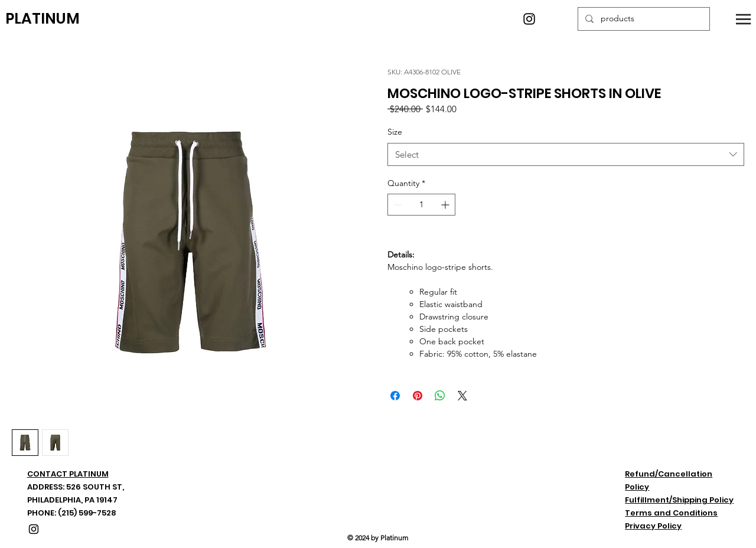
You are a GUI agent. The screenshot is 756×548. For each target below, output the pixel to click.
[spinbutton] (421, 205)
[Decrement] (397, 205)
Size (395, 132)
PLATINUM (43, 19)
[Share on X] (462, 396)
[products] (643, 19)
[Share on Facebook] (395, 396)
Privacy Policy (653, 526)
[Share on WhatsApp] (440, 396)
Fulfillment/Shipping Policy (679, 500)
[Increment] (446, 205)
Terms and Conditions (671, 513)
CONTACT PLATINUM (68, 474)
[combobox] (566, 154)
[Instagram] (529, 19)
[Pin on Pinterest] (418, 396)
